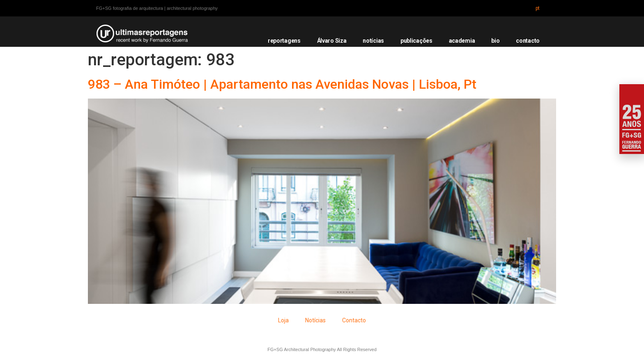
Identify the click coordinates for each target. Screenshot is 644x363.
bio (495, 41)
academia (462, 41)
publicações (416, 41)
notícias (373, 41)
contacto (528, 41)
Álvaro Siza (332, 41)
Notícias (315, 320)
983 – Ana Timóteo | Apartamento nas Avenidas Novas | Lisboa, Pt (282, 84)
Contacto (354, 320)
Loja (283, 320)
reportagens (284, 41)
